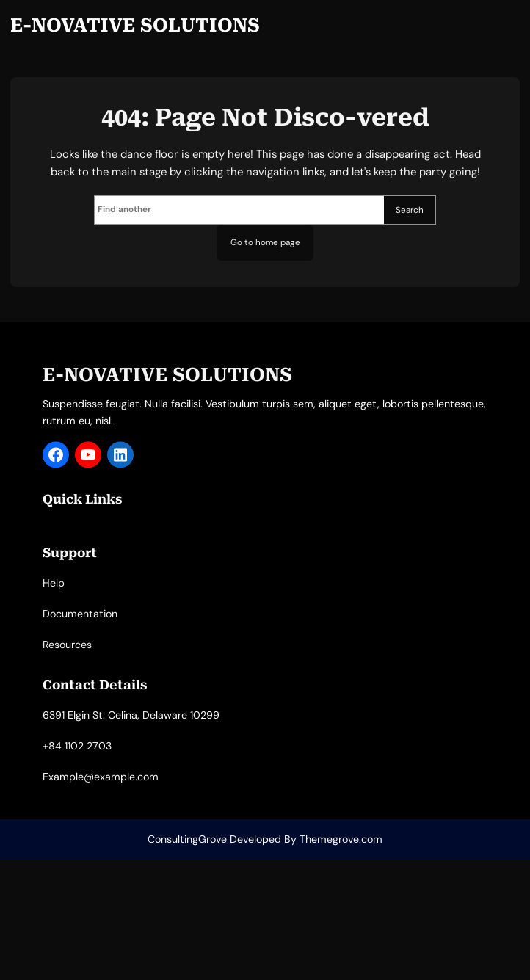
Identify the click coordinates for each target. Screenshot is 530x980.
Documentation (80, 625)
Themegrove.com (341, 839)
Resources (67, 656)
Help (54, 595)
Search (410, 210)
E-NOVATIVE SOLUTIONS (135, 25)
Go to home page (265, 242)
